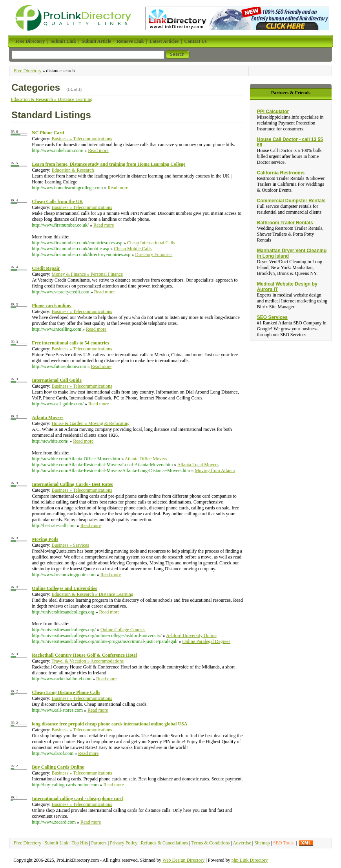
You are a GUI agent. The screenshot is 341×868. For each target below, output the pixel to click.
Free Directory (27, 71)
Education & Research (73, 170)
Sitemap (262, 843)
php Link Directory (250, 860)
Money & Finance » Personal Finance (87, 274)
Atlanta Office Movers (146, 459)
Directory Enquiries (154, 255)
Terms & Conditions (211, 843)
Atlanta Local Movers (198, 465)
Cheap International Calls (151, 243)
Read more (98, 150)
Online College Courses (123, 630)
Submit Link (57, 843)
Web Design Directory (184, 860)
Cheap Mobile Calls (133, 249)
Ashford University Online (191, 635)
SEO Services (272, 317)
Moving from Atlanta (215, 471)
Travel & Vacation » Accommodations (88, 661)
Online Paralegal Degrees (206, 641)
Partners (99, 843)
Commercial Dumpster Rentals (291, 201)
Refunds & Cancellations (165, 843)
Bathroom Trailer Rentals (285, 223)
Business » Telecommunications (82, 139)
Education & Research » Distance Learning (51, 99)
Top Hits (80, 843)
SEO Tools (283, 843)
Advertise (242, 843)
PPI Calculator (273, 112)
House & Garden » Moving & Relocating (90, 423)
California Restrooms (281, 173)
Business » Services (70, 545)
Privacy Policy (124, 843)
